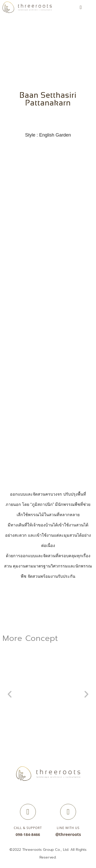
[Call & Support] (28, 812)
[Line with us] (68, 812)
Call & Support (28, 828)
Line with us (68, 828)
